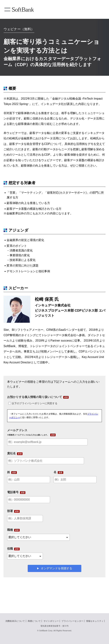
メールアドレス (28, 432)
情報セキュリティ (95, 621)
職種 (10, 530)
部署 (10, 511)
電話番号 (13, 492)
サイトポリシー (51, 621)
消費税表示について (15, 621)
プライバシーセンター (72, 621)
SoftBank (19, 9)
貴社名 (11, 453)
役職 (10, 549)
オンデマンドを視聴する (56, 568)
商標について (34, 621)
